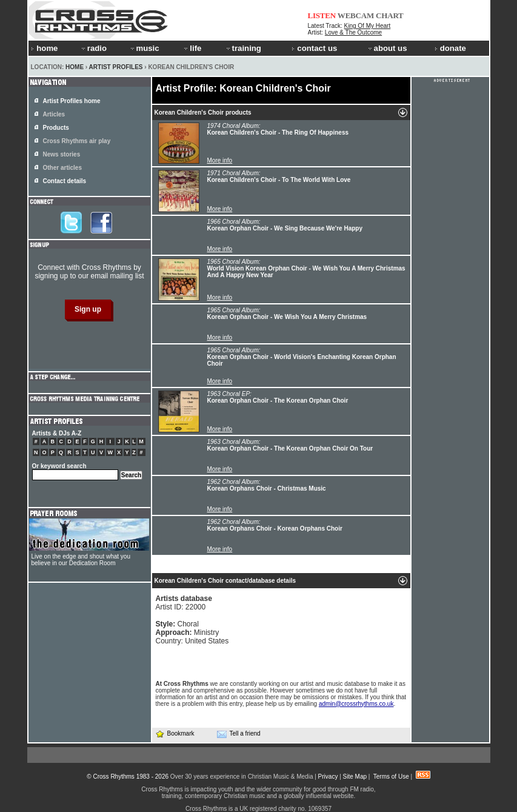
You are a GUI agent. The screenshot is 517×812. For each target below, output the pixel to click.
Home (75, 67)
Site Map (355, 777)
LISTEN (322, 15)
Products (56, 128)
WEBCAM (356, 15)
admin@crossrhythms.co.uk (356, 704)
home (44, 48)
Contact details (65, 181)
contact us (314, 48)
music (144, 48)
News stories (62, 154)
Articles (54, 114)
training (243, 48)
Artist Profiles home (72, 101)
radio (93, 48)
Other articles (62, 168)
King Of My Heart (368, 26)
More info (220, 160)
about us (387, 48)
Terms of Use (391, 777)
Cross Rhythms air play (77, 141)
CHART (390, 15)
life (192, 48)
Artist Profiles (116, 67)
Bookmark (175, 733)
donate (450, 48)
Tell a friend (239, 734)
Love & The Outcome (353, 32)
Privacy (328, 777)
